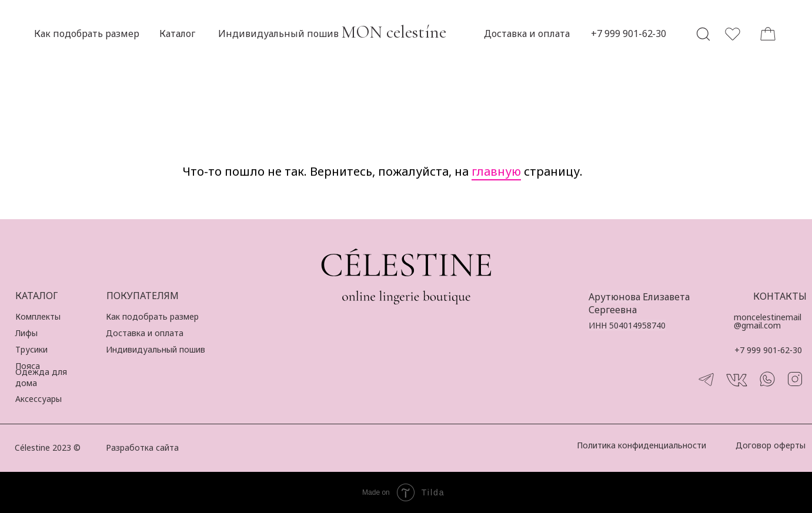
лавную (499, 171)
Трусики (31, 349)
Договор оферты (771, 445)
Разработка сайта (142, 447)
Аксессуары (39, 399)
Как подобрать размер (152, 316)
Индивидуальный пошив (156, 349)
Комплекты (38, 316)
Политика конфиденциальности (641, 445)
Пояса (28, 366)
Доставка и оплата (145, 333)
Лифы (26, 333)
